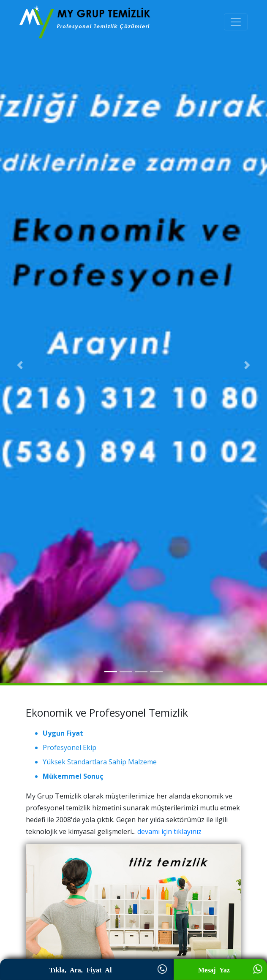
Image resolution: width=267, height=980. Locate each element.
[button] (20, 365)
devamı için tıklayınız (169, 831)
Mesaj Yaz (220, 970)
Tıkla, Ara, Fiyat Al (87, 970)
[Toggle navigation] (236, 22)
